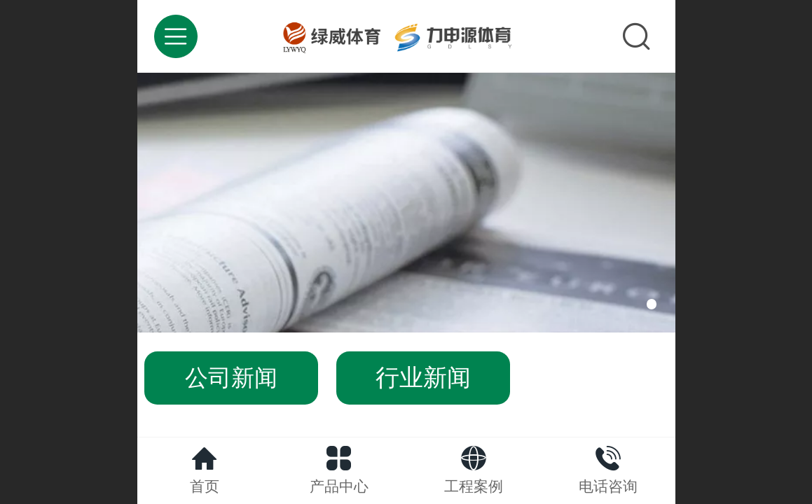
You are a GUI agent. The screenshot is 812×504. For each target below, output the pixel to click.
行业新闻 (423, 378)
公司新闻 (231, 378)
